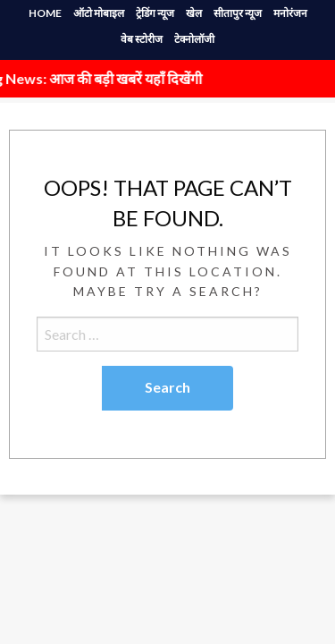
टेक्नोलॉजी (194, 39)
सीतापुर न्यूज (238, 13)
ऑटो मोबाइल (99, 13)
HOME (45, 13)
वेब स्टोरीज (142, 39)
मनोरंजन (290, 13)
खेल (194, 13)
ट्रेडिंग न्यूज (155, 13)
